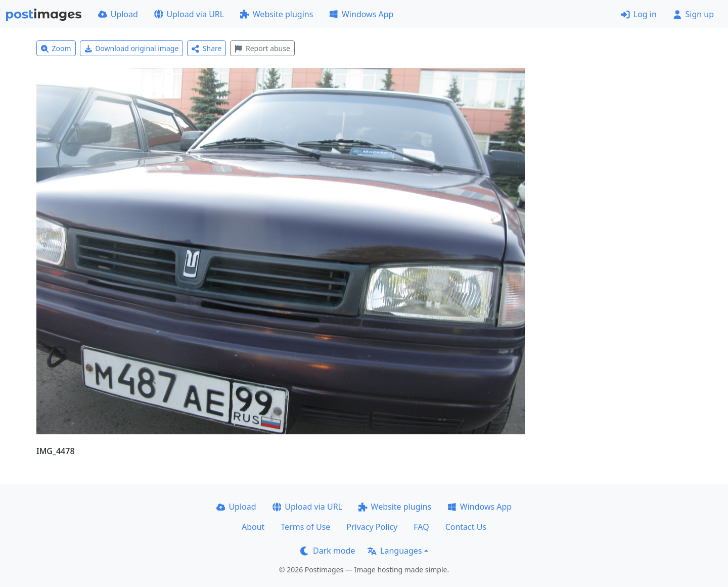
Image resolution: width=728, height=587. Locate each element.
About (253, 527)
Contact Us (466, 527)
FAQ (421, 527)
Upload (118, 14)
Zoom (56, 48)
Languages (395, 551)
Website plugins (277, 14)
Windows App (361, 14)
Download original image (132, 48)
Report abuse (262, 48)
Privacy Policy (372, 527)
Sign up (693, 14)
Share (207, 48)
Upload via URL (189, 14)
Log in (639, 14)
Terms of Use (305, 527)
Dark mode (328, 551)
